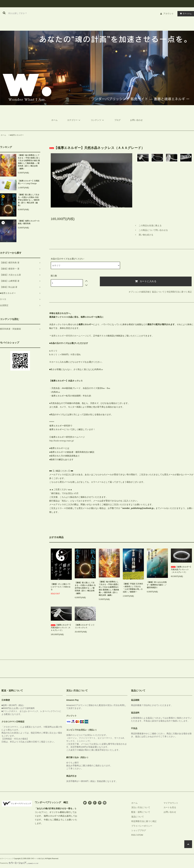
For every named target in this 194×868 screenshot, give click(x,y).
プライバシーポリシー (142, 826)
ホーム (54, 120)
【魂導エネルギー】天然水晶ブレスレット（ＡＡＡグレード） (181, 570)
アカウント (168, 14)
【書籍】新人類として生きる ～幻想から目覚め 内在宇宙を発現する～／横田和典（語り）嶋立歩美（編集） (29, 200)
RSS (133, 835)
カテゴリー (74, 120)
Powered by (19, 863)
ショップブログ (139, 830)
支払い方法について (141, 807)
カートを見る (170, 807)
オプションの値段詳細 (139, 292)
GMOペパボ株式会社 (38, 859)
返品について (158, 292)
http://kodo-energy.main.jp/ (62, 441)
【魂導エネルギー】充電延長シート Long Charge (29, 182)
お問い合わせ (136, 120)
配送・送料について (141, 812)
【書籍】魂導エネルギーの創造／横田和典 (29, 222)
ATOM (140, 835)
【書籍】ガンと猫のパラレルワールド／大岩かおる (61, 587)
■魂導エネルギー (17, 135)
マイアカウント (171, 803)
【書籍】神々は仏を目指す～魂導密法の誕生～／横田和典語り (157, 585)
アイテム (185, 14)
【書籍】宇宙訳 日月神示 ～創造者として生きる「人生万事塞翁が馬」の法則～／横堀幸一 (133, 588)
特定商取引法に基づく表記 (179, 292)
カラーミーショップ (7, 859)
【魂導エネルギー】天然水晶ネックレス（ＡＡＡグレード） (61, 628)
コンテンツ (98, 120)
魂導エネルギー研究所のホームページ (69, 336)
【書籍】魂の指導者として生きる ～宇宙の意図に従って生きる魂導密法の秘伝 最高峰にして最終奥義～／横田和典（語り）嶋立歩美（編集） (29, 162)
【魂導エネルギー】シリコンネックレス (85, 626)
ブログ (117, 120)
